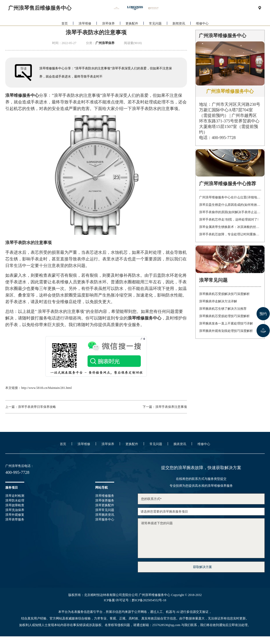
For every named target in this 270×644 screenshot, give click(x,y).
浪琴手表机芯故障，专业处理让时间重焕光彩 (230, 234)
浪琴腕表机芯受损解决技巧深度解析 (224, 294)
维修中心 (202, 29)
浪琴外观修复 (15, 515)
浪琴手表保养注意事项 (171, 407)
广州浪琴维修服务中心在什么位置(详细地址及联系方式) (230, 197)
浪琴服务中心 (105, 519)
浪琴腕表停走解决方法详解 (218, 301)
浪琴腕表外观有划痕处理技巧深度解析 (226, 331)
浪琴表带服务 (15, 519)
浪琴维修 (85, 29)
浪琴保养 (108, 29)
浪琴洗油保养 (15, 510)
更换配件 (132, 29)
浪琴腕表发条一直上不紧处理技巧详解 (226, 323)
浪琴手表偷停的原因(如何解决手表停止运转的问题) (230, 212)
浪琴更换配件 (105, 505)
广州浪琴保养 (105, 43)
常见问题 (155, 29)
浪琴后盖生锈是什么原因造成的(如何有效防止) (230, 205)
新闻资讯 (179, 29)
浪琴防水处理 (15, 500)
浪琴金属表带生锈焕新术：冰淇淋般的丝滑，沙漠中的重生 (230, 227)
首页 (65, 29)
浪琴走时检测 (15, 496)
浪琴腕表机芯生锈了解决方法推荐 (223, 309)
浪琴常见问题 (105, 510)
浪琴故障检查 (15, 505)
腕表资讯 (180, 444)
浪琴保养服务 (105, 500)
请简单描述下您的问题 (201, 538)
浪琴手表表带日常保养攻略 (37, 407)
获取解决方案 (202, 567)
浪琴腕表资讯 (105, 515)
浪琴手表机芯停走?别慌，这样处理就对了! (229, 220)
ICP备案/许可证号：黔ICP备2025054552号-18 (135, 600)
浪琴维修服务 (105, 496)
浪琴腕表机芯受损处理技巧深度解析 (224, 316)
